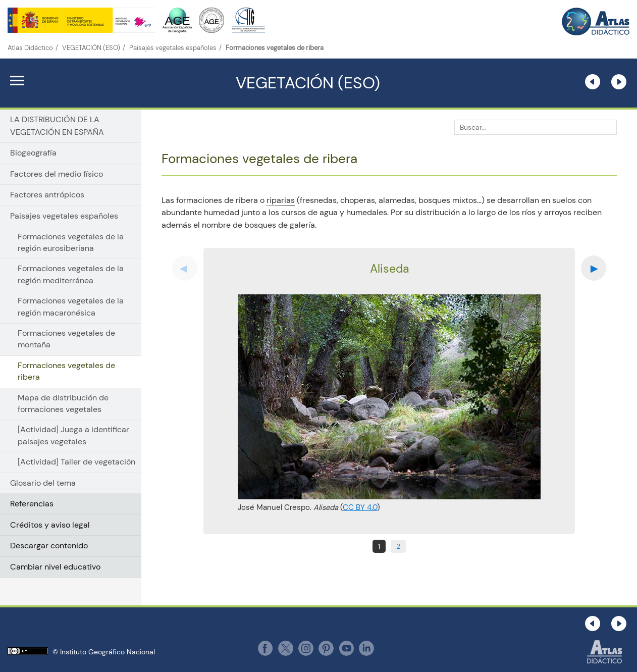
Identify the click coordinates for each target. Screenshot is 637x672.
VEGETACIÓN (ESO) (91, 48)
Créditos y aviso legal (50, 525)
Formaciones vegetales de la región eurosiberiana (71, 243)
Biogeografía (33, 153)
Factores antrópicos (47, 195)
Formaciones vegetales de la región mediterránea (71, 274)
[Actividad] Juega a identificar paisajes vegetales (73, 435)
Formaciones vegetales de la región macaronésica (71, 307)
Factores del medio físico (57, 174)
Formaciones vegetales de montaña (66, 339)
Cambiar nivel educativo (55, 567)
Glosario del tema (43, 483)
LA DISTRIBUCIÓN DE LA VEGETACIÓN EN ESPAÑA (57, 126)
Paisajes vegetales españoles (173, 48)
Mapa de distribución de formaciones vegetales (63, 404)
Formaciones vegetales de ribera (66, 371)
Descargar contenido (49, 546)
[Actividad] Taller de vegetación (76, 462)
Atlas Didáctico (30, 48)
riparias (281, 200)
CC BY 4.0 (360, 507)
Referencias (32, 504)
